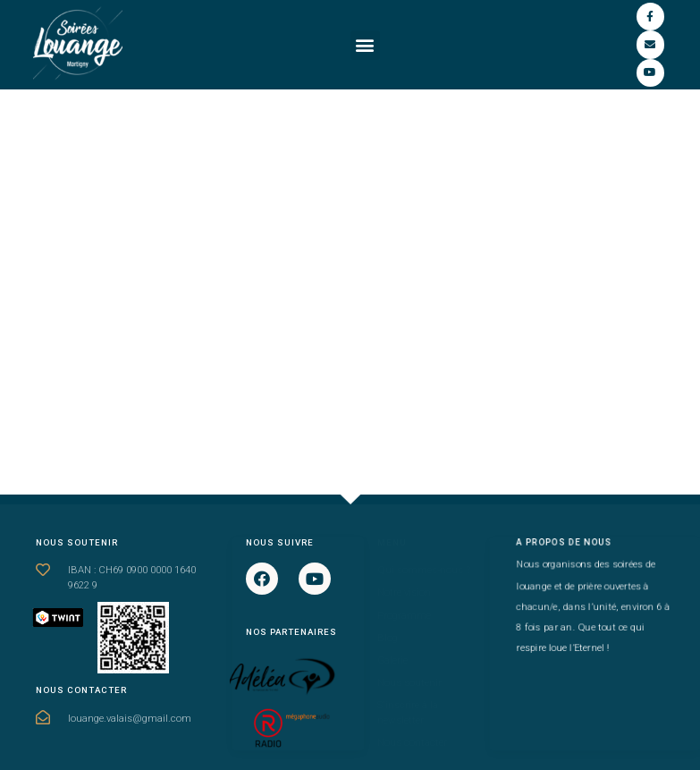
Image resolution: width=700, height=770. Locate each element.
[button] (365, 45)
